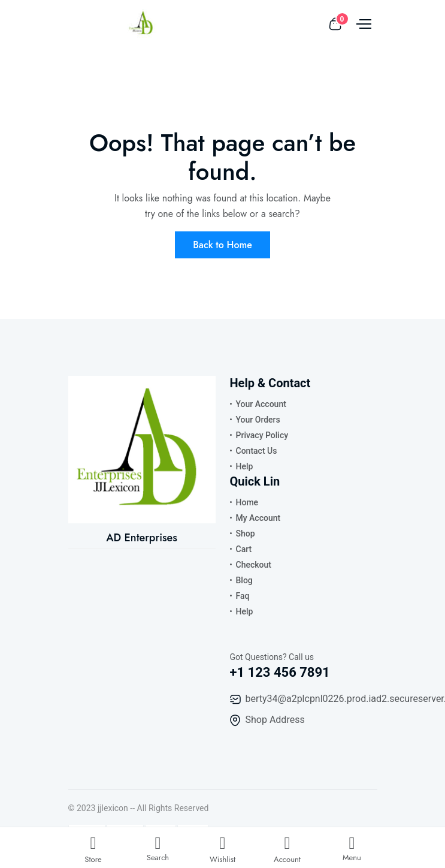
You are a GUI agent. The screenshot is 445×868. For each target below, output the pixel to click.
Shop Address (275, 720)
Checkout (254, 565)
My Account (258, 518)
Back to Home (223, 245)
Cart (244, 549)
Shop (246, 534)
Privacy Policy (262, 435)
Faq (243, 596)
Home (247, 502)
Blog (244, 580)
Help (245, 466)
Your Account (261, 404)
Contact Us (257, 451)
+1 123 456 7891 (280, 672)
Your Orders (258, 420)
